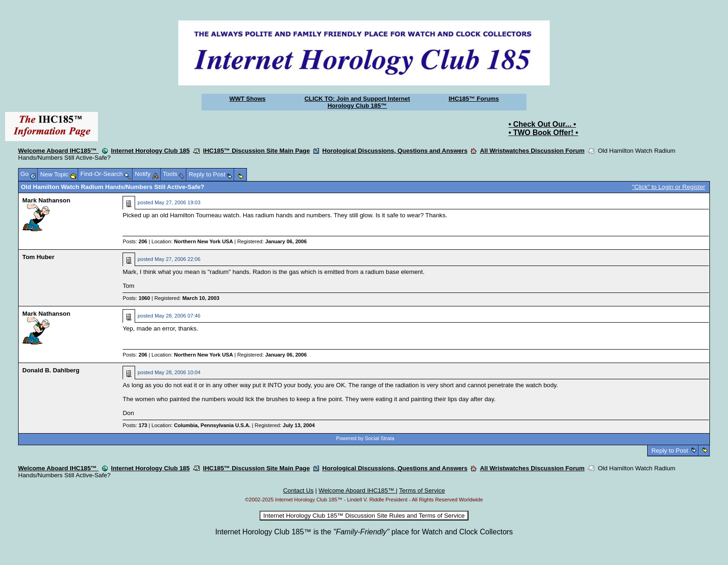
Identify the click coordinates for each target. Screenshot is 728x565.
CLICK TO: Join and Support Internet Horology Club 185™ (357, 102)
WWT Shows (247, 99)
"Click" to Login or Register (669, 187)
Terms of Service (422, 490)
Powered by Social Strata (365, 438)
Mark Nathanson (46, 200)
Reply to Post (669, 451)
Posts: (135, 241)
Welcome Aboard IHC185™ (58, 151)
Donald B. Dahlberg (51, 370)
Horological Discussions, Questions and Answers (395, 151)
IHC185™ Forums (474, 99)
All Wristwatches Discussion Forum (532, 151)
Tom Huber (38, 257)
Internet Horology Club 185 (150, 151)
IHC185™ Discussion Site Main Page (256, 151)
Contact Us (299, 490)
